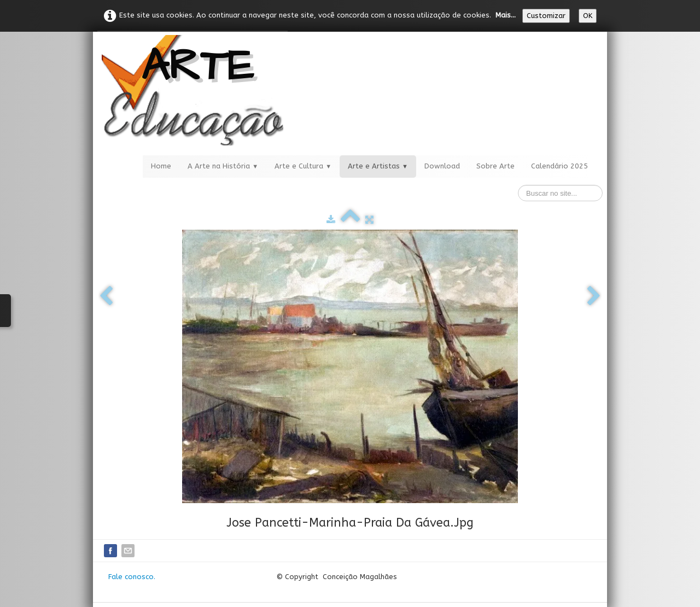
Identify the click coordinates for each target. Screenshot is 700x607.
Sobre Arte (495, 166)
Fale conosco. (132, 577)
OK (588, 16)
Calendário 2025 (559, 166)
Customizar (546, 16)
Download (442, 166)
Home (161, 166)
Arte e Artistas (378, 166)
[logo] (192, 90)
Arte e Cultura (303, 166)
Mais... (506, 15)
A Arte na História (223, 166)
